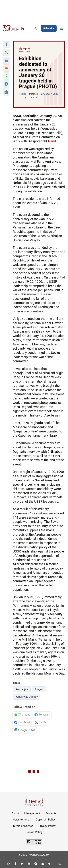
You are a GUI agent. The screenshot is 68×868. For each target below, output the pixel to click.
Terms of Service (23, 826)
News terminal (21, 820)
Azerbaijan (22, 689)
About (15, 813)
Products (51, 813)
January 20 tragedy (27, 697)
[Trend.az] (14, 28)
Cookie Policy (34, 832)
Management (32, 813)
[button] (6, 44)
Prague (39, 689)
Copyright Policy (46, 820)
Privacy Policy (47, 826)
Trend (52, 141)
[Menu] (61, 28)
